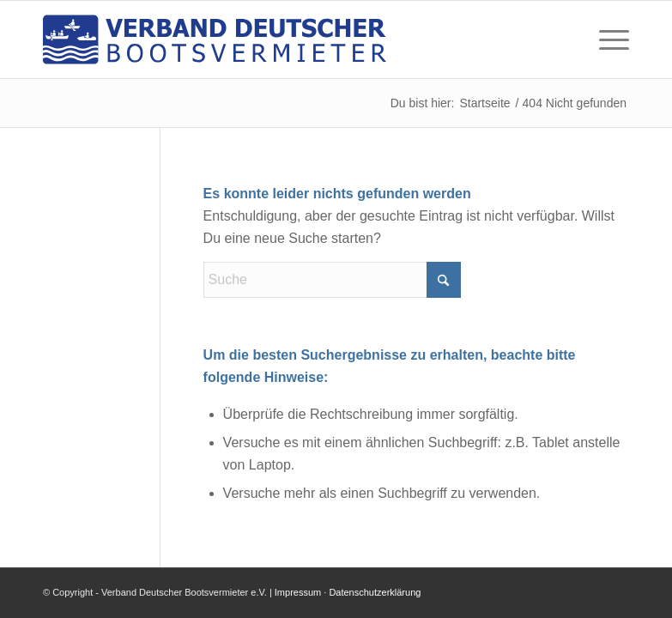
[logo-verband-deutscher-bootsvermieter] (215, 39)
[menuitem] (605, 39)
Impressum (298, 592)
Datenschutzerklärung (375, 592)
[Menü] (605, 39)
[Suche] (332, 280)
